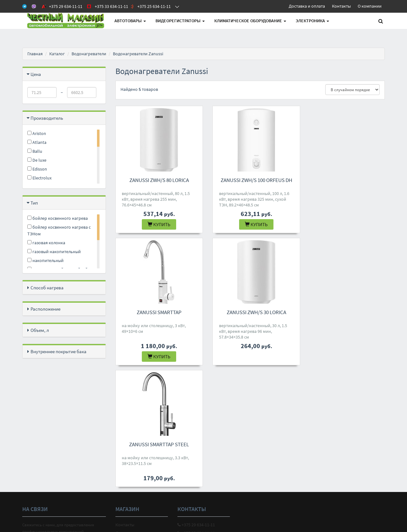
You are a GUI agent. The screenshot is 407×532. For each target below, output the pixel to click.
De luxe (37, 160)
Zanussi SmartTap (343, 180)
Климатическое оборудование (250, 21)
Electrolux (39, 178)
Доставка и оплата (307, 6)
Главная (35, 54)
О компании (370, 6)
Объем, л (40, 330)
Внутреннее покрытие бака (59, 351)
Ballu (35, 151)
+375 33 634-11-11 (196, 406)
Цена (36, 74)
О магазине (127, 414)
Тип (34, 203)
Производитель (47, 118)
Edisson (37, 169)
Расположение (45, 309)
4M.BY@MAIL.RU (195, 423)
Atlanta (37, 142)
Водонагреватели (89, 54)
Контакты (341, 6)
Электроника (312, 21)
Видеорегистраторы (180, 21)
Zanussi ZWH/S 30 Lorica (157, 312)
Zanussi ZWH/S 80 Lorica (157, 180)
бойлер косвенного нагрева (58, 218)
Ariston (37, 133)
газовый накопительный (54, 252)
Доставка (124, 406)
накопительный (45, 260)
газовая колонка (46, 243)
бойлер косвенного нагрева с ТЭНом (59, 230)
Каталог (57, 54)
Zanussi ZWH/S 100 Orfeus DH (250, 180)
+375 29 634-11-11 (196, 398)
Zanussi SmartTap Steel (250, 312)
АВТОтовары (130, 21)
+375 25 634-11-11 (196, 414)
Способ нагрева (47, 288)
